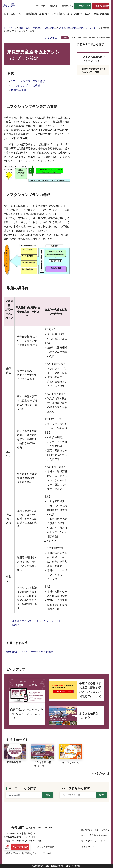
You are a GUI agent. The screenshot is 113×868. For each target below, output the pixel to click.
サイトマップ (88, 847)
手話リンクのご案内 (45, 847)
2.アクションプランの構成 (26, 86)
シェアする (51, 38)
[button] (39, 6)
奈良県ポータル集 (101, 773)
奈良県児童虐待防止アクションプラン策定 (94, 71)
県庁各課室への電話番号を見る (21, 853)
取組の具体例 (18, 90)
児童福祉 (37, 28)
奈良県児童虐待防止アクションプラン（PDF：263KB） (38, 623)
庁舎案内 (47, 853)
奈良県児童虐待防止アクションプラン (78, 28)
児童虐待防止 (50, 28)
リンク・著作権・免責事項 (94, 835)
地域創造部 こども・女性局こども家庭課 (31, 652)
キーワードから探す (22, 788)
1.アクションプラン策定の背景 (28, 81)
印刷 (66, 38)
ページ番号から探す (76, 788)
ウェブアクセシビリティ (93, 841)
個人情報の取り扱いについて (95, 830)
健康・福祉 (24, 28)
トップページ (10, 28)
